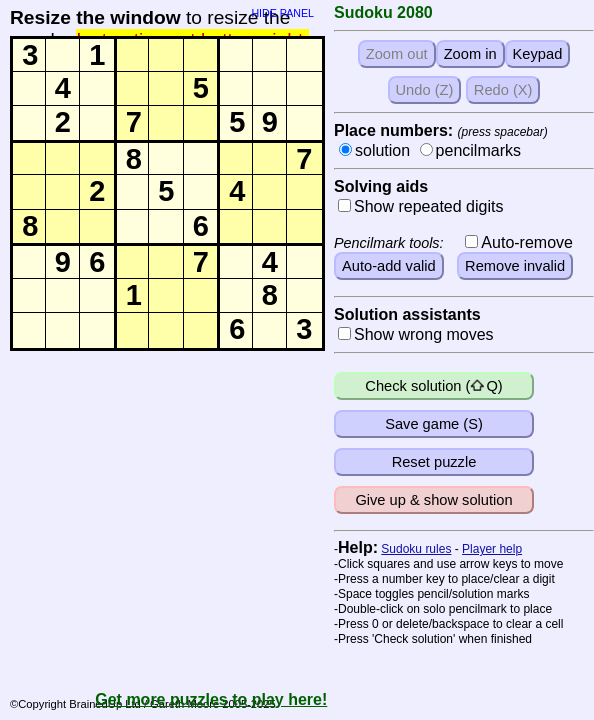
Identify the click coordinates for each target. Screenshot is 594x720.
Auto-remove (527, 242)
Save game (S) (434, 424)
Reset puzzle (434, 462)
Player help (492, 549)
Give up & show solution (433, 500)
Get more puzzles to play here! (211, 699)
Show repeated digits (428, 206)
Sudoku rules (416, 549)
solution (382, 150)
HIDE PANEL (282, 10)
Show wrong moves (424, 334)
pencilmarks (478, 150)
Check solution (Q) (433, 386)
